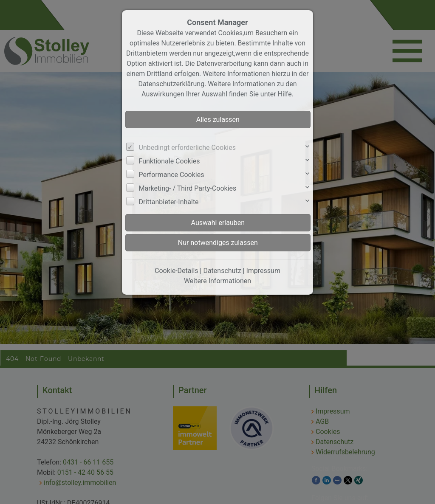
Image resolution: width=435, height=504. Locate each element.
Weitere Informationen (217, 281)
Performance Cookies (172, 175)
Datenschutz (222, 271)
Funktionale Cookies (169, 161)
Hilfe (285, 94)
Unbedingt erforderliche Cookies (187, 148)
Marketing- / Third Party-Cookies (188, 188)
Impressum (263, 271)
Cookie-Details (177, 271)
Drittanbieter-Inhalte (169, 202)
